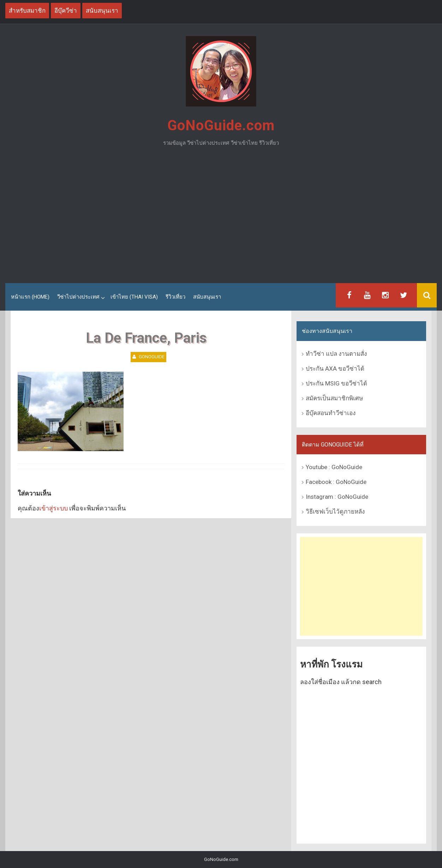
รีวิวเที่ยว (175, 297)
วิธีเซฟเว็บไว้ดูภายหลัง (335, 511)
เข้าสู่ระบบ (53, 508)
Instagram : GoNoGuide (337, 497)
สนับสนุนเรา (207, 297)
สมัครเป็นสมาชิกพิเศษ (334, 398)
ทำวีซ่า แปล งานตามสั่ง (336, 354)
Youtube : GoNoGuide (334, 467)
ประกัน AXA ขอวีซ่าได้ (335, 369)
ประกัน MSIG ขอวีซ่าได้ (336, 383)
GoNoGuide (152, 357)
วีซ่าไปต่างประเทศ (78, 297)
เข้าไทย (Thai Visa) (134, 297)
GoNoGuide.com (221, 125)
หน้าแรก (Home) (30, 297)
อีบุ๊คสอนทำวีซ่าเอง (331, 413)
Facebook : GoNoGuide (336, 482)
